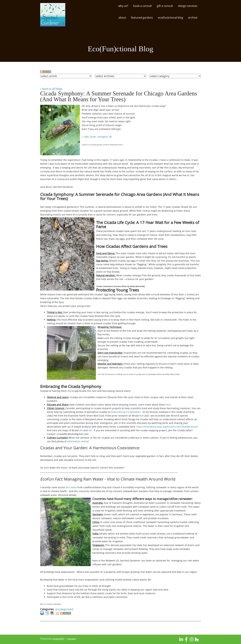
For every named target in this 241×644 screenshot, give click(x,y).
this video (71, 487)
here (168, 405)
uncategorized (64, 609)
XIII (81, 430)
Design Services (188, 6)
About (122, 18)
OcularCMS (59, 639)
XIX (90, 430)
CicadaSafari (133, 412)
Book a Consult (143, 6)
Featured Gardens (142, 18)
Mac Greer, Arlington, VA (98, 137)
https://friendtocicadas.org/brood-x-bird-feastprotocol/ (167, 427)
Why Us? (123, 6)
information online (77, 441)
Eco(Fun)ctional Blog (171, 18)
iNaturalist (117, 412)
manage (71, 639)
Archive (193, 18)
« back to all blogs (51, 89)
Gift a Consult (165, 6)
